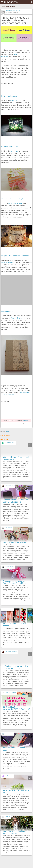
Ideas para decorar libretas (14, 542)
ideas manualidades (8, 7)
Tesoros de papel (17, 318)
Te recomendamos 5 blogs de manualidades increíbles (15, 501)
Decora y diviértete (8, 263)
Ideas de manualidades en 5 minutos (15, 749)
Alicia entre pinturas (15, 203)
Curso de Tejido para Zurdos (11, 652)
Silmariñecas (15, 100)
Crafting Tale (7, 817)
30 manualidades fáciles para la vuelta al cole (16, 458)
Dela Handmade (8, 528)
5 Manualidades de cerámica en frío (16, 791)
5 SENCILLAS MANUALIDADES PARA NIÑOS (16, 708)
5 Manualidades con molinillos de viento (16, 625)
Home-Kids (14, 151)
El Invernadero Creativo (10, 442)
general (7, 432)
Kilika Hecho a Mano (9, 776)
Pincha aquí (25, 421)
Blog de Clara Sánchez (10, 485)
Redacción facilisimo (9, 733)
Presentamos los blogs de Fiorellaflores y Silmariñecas (15, 582)
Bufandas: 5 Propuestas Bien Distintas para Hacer (15, 667)
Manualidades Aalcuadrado (13, 11)
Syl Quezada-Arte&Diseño (10, 692)
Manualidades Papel (9, 609)
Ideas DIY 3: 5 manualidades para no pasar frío (15, 832)
